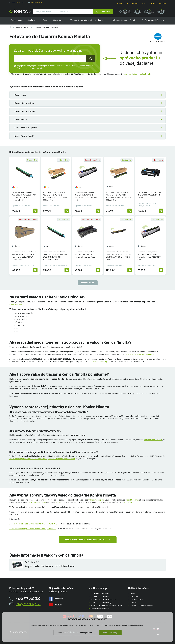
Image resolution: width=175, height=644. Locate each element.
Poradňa (152, 3)
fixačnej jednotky (100, 361)
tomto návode (37, 68)
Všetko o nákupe (122, 3)
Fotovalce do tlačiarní (22, 27)
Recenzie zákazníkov (100, 608)
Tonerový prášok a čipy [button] (52, 22)
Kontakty (162, 3)
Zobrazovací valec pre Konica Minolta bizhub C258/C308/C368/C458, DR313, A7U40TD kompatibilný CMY (24, 196)
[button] (87, 95)
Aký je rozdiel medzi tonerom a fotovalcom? (50, 566)
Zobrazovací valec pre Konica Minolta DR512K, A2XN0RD (33, 524)
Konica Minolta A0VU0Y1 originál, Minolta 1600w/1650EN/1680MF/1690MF (150, 195)
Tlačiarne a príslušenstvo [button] (153, 22)
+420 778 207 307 (18, 3)
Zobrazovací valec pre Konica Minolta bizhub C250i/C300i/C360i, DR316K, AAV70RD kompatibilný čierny (119, 255)
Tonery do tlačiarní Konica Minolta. (137, 74)
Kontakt (134, 602)
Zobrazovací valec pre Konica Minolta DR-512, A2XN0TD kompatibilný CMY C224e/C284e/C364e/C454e (55, 196)
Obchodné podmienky (100, 596)
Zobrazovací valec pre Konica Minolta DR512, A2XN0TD (33, 528)
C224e (59, 502)
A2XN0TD (128, 502)
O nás (144, 3)
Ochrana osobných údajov (102, 602)
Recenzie (135, 3)
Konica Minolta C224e (37, 502)
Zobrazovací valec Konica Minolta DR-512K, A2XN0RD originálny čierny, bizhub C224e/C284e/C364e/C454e (24, 255)
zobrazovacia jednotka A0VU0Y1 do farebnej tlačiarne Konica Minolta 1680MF (42, 459)
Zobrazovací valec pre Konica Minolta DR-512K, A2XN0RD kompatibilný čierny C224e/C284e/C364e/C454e (119, 196)
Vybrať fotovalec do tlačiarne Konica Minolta (85, 540)
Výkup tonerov (137, 599)
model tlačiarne (132, 500)
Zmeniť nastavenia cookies (142, 605)
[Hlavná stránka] (20, 12)
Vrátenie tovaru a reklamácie (103, 599)
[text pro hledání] (50, 59)
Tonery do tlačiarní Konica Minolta (139, 354)
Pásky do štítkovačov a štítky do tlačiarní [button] (87, 22)
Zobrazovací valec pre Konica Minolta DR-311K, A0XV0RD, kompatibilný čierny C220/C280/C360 (149, 255)
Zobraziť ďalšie (88, 283)
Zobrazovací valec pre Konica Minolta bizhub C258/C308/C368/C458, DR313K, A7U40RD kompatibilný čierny (55, 255)
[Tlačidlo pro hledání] (91, 59)
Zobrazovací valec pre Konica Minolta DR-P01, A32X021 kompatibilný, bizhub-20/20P (85, 254)
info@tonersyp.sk (37, 3)
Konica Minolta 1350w (153, 440)
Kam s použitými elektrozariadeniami (106, 605)
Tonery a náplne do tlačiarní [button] (23, 22)
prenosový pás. (16, 304)
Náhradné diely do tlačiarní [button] (123, 22)
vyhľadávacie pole (96, 500)
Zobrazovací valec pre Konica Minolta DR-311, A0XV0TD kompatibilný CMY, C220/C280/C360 (86, 196)
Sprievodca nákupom (100, 593)
